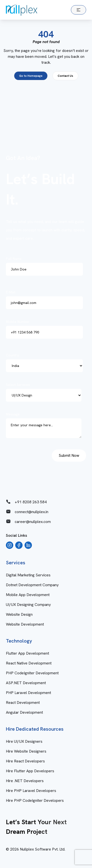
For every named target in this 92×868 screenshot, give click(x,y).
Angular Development (24, 712)
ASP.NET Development (26, 683)
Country (46, 363)
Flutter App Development (27, 653)
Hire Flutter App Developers (30, 771)
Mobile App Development (28, 595)
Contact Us (65, 76)
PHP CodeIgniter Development (32, 673)
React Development (23, 702)
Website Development (25, 624)
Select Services (45, 392)
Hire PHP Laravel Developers (31, 791)
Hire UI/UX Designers (24, 741)
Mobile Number (46, 329)
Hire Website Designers (26, 751)
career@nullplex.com (28, 521)
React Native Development (29, 663)
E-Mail (46, 300)
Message (45, 426)
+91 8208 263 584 (26, 502)
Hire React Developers (25, 761)
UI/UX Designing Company (28, 605)
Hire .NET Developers (25, 781)
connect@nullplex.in (27, 512)
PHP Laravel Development (28, 693)
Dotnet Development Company (32, 585)
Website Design (19, 614)
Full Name (46, 266)
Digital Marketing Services (28, 575)
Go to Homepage (31, 76)
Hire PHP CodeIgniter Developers (35, 800)
